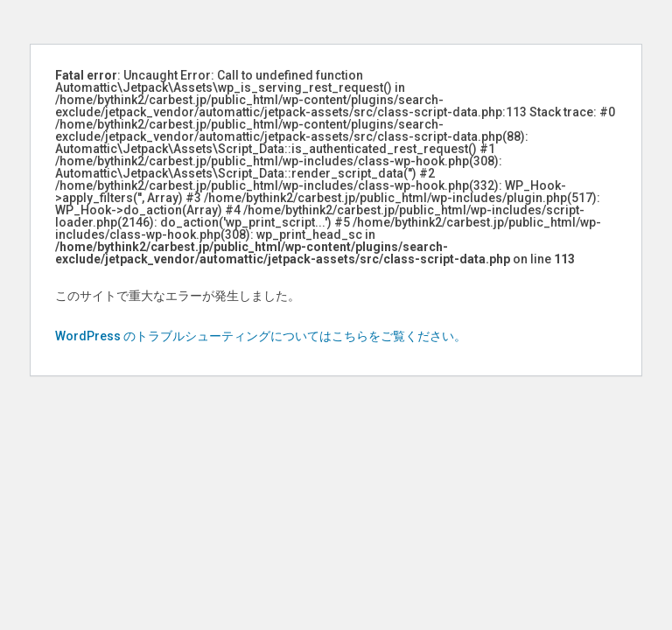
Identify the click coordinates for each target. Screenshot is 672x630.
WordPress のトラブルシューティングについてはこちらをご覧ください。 (261, 336)
